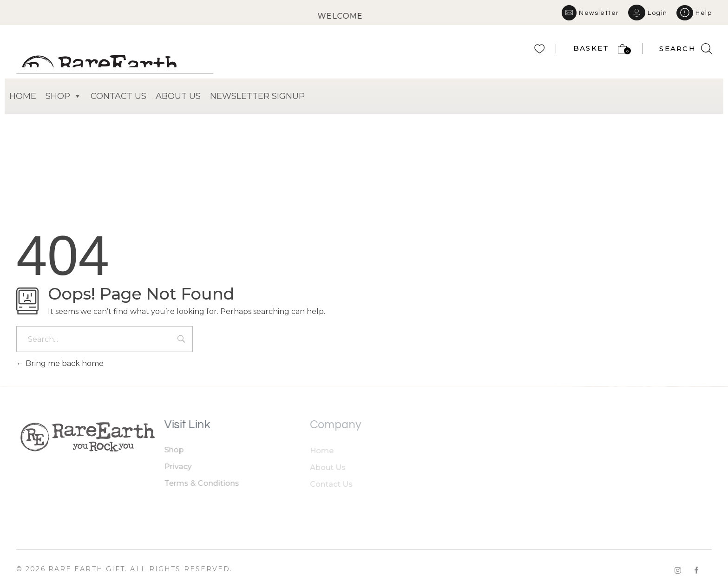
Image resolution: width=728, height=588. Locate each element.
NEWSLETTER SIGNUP (257, 96)
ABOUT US (178, 96)
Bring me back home (60, 363)
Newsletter (599, 13)
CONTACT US (118, 96)
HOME (23, 96)
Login (657, 13)
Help (704, 13)
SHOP (63, 96)
